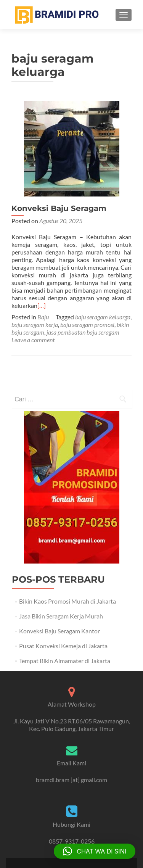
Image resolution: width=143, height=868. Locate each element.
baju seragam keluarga (103, 317)
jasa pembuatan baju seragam (83, 332)
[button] (95, 851)
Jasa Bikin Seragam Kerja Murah (61, 616)
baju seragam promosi (87, 324)
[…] (42, 305)
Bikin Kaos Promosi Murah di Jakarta (67, 601)
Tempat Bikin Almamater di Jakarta (65, 661)
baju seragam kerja (35, 324)
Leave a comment (33, 340)
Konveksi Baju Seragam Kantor (59, 631)
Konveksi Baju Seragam (59, 208)
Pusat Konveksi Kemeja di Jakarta (63, 646)
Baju (43, 317)
